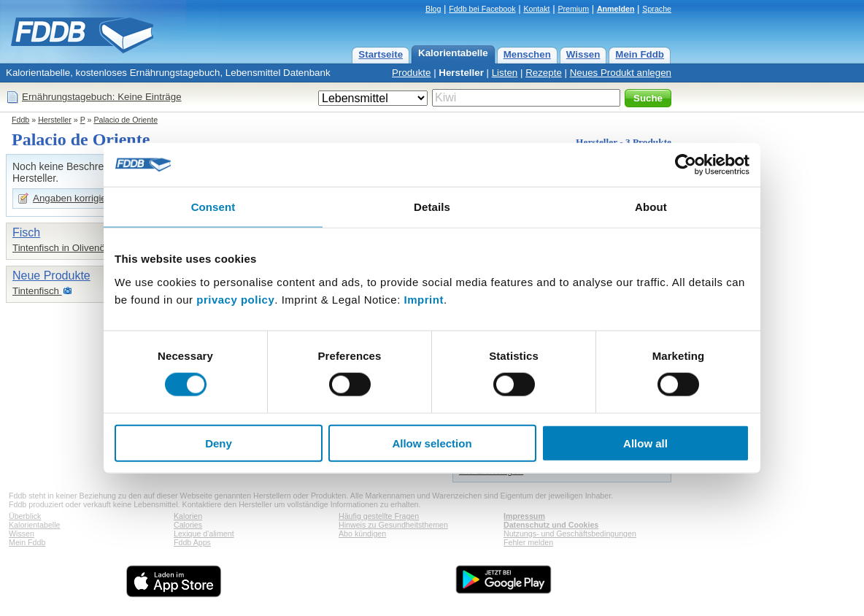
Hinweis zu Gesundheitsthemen (393, 525)
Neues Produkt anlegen (621, 73)
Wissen (583, 54)
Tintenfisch (37, 291)
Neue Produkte (51, 276)
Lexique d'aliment (204, 534)
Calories (188, 525)
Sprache (657, 9)
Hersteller (461, 73)
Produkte (411, 73)
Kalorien (188, 516)
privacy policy (235, 299)
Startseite (381, 54)
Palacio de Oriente (126, 120)
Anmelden (616, 9)
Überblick (25, 516)
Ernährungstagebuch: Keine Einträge (102, 97)
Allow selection (432, 443)
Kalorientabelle (453, 53)
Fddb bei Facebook (482, 9)
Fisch (26, 232)
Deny (219, 443)
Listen (505, 73)
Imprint (424, 299)
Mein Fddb (640, 54)
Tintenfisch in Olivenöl (60, 248)
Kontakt (536, 9)
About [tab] (651, 207)
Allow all (645, 443)
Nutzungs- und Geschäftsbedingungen (570, 534)
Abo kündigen (362, 534)
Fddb (20, 120)
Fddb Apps (192, 542)
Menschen (527, 54)
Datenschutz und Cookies (551, 525)
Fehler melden (528, 542)
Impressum (524, 516)
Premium (573, 9)
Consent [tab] (213, 207)
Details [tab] (432, 207)
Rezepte (544, 73)
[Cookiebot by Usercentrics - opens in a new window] (686, 165)
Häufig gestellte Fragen (379, 516)
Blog (433, 9)
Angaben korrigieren (77, 198)
